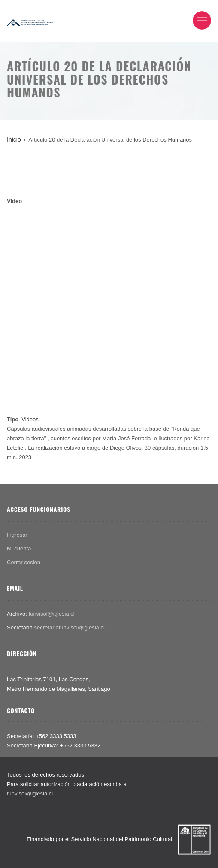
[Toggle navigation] (202, 20)
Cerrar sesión (24, 562)
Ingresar (17, 535)
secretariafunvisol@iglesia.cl (70, 628)
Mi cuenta (19, 549)
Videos (30, 419)
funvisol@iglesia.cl (52, 614)
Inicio (14, 139)
